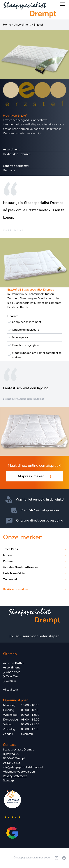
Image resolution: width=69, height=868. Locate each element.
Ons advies (12, 672)
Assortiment (22, 25)
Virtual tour (10, 690)
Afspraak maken (34, 476)
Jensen (8, 555)
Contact (9, 681)
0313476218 (12, 763)
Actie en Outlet (13, 663)
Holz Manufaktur (14, 573)
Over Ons (11, 676)
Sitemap (8, 780)
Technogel (10, 579)
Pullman (9, 561)
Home (7, 25)
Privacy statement (15, 776)
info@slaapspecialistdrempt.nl (23, 767)
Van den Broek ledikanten (21, 567)
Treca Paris (10, 549)
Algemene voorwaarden (19, 772)
